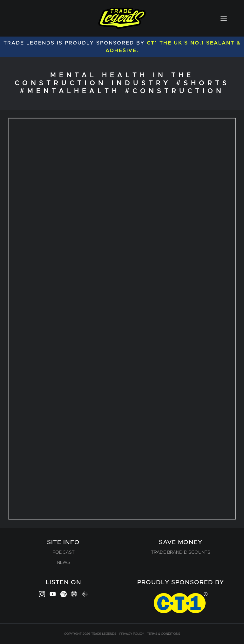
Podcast (64, 552)
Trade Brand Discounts (181, 552)
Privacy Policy (132, 634)
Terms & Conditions (164, 634)
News (64, 563)
